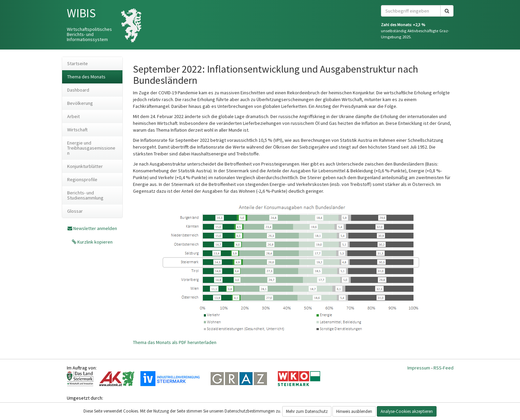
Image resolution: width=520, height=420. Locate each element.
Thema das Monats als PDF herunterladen (175, 342)
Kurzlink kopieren (94, 242)
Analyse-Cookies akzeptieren (407, 411)
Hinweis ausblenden (354, 411)
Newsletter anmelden (95, 228)
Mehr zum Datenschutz (307, 411)
